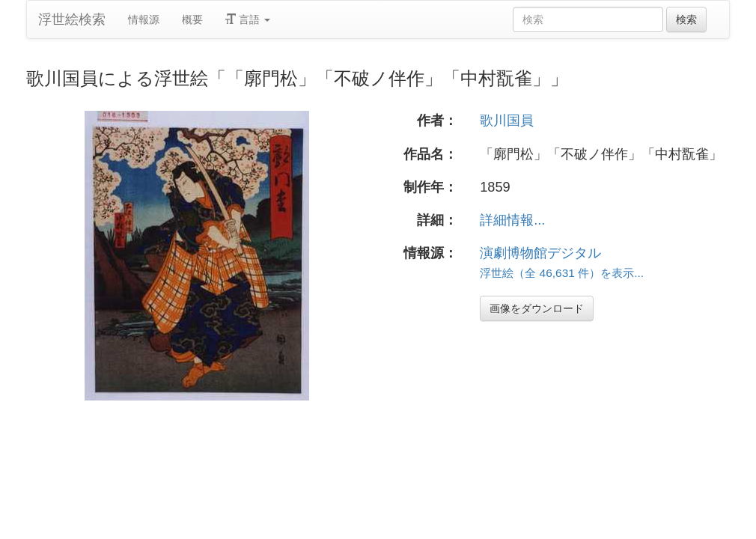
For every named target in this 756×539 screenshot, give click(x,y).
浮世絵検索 (72, 19)
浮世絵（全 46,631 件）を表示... (562, 273)
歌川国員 (507, 121)
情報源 (144, 19)
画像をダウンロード (537, 308)
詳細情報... (512, 220)
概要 (192, 19)
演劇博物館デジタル (540, 253)
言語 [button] (248, 19)
